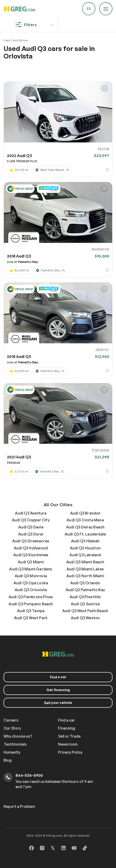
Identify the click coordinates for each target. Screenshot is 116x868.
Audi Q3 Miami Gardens (31, 569)
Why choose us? (18, 736)
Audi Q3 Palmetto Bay (85, 590)
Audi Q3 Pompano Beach (31, 604)
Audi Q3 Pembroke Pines (31, 597)
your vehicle (58, 703)
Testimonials (15, 744)
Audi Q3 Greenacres (31, 541)
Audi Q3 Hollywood (31, 548)
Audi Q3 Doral (31, 534)
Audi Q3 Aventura (31, 513)
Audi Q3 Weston (85, 618)
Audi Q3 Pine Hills (85, 597)
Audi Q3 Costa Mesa (85, 520)
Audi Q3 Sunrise (85, 604)
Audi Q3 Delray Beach (85, 527)
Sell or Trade (69, 736)
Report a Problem (19, 806)
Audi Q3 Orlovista (31, 590)
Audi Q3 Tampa (31, 611)
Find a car (67, 720)
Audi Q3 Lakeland (85, 555)
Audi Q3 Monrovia (31, 576)
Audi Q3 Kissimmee (31, 555)
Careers (11, 720)
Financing (67, 728)
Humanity (12, 752)
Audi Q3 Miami (31, 562)
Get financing (58, 690)
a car (58, 677)
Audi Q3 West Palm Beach (85, 611)
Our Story (12, 728)
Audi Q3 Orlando (85, 583)
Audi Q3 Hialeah (85, 541)
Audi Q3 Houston (85, 548)
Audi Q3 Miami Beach (85, 562)
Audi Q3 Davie (31, 527)
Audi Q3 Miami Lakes (85, 569)
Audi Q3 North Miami (85, 576)
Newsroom (68, 744)
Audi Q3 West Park (31, 618)
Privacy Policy (70, 752)
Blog (8, 760)
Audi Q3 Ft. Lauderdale (85, 534)
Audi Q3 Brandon (85, 513)
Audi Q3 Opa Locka (31, 583)
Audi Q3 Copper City (31, 520)
